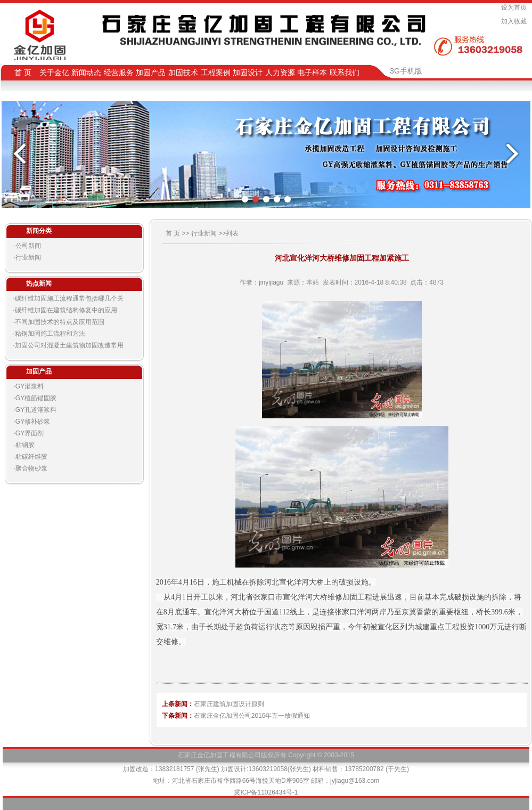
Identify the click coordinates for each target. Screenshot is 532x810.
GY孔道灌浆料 (36, 410)
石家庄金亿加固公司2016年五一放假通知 (252, 716)
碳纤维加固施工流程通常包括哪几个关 (69, 298)
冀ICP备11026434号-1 (266, 792)
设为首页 (516, 7)
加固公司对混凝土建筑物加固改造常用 (69, 345)
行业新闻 (28, 257)
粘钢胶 (25, 445)
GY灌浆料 (30, 386)
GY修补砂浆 (33, 422)
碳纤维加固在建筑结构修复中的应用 (66, 310)
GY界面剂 (30, 433)
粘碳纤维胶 (31, 457)
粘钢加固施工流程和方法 (50, 334)
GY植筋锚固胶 (36, 398)
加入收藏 (516, 21)
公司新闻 (28, 246)
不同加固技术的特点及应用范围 (60, 322)
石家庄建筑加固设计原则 (229, 704)
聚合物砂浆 (31, 468)
